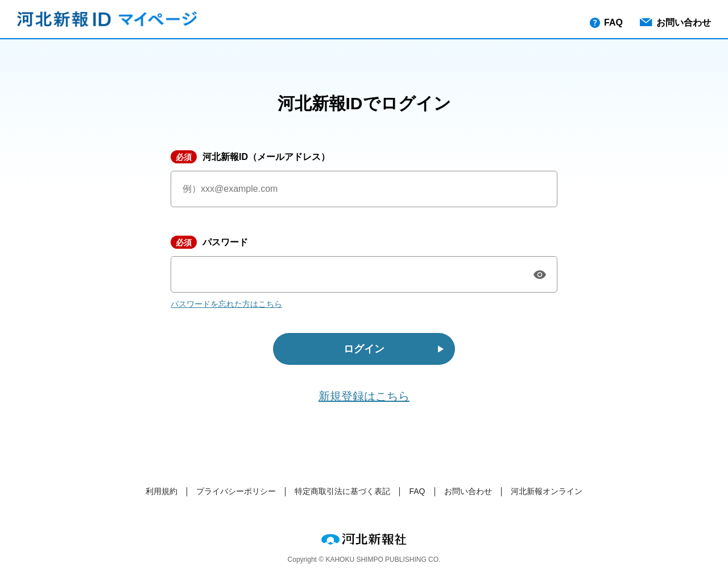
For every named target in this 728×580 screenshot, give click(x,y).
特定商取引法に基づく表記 (342, 491)
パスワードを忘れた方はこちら (226, 304)
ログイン (364, 349)
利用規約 (162, 491)
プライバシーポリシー (236, 491)
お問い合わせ (675, 22)
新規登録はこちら (364, 396)
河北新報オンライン (547, 491)
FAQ (606, 23)
